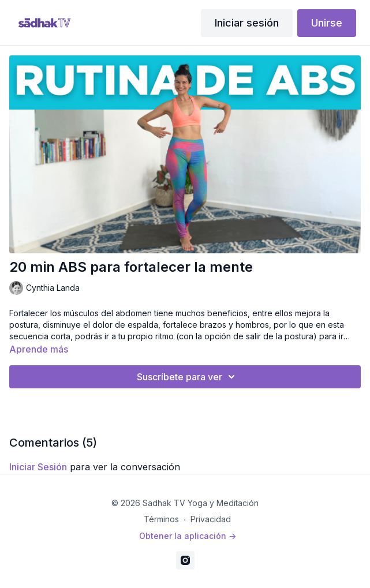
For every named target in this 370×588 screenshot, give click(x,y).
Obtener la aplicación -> (188, 536)
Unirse (327, 23)
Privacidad (211, 519)
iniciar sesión (38, 467)
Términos (161, 519)
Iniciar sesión (247, 23)
